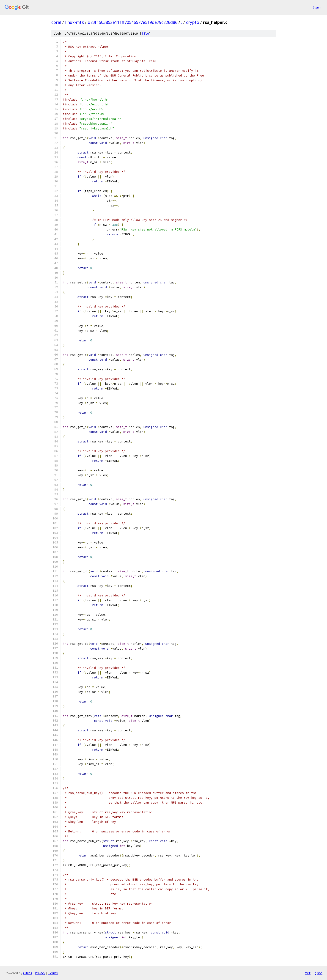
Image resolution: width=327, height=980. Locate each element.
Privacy (40, 973)
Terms (53, 973)
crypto (193, 22)
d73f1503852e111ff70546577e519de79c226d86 (133, 22)
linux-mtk (74, 22)
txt (308, 973)
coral (56, 22)
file (145, 34)
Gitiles (28, 973)
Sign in (318, 7)
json (319, 973)
